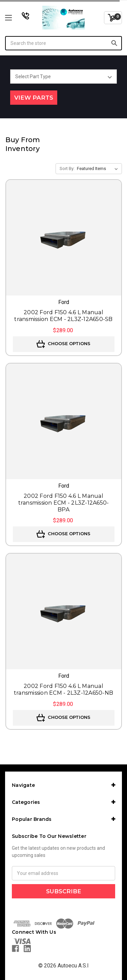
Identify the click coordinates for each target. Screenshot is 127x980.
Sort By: (67, 168)
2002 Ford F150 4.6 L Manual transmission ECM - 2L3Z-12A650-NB (63, 689)
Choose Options (63, 344)
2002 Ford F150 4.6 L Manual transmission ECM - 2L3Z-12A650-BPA (64, 503)
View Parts (34, 98)
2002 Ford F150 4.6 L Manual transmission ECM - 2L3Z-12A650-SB (63, 316)
